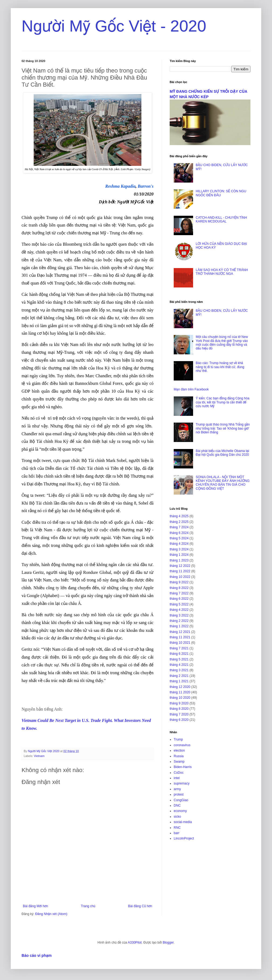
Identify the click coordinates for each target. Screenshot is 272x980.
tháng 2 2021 (179, 676)
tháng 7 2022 (179, 593)
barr (177, 833)
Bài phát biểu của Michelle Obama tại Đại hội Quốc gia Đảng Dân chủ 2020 (222, 453)
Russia (179, 756)
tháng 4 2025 (179, 516)
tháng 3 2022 (179, 615)
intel (177, 778)
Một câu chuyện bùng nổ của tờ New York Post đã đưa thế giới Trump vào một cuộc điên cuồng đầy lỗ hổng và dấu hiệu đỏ (222, 343)
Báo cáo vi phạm (37, 955)
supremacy (182, 783)
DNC (177, 806)
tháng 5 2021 (179, 659)
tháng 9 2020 (179, 703)
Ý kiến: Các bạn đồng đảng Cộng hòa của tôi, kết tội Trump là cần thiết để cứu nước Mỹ (223, 402)
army (177, 789)
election (179, 751)
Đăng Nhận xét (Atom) (51, 914)
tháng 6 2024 (179, 533)
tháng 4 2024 (179, 544)
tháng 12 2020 (180, 687)
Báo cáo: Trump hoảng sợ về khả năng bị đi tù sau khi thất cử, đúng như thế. (220, 367)
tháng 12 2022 (180, 566)
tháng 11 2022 (180, 571)
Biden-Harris (183, 767)
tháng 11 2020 (180, 692)
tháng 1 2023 (179, 560)
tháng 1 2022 (179, 626)
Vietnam (39, 756)
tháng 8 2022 (179, 588)
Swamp (179, 762)
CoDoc (179, 773)
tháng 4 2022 (179, 610)
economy (180, 811)
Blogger (168, 943)
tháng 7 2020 (179, 714)
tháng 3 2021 (179, 670)
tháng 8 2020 (179, 709)
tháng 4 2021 (179, 665)
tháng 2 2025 (179, 522)
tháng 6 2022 (179, 599)
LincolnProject (184, 838)
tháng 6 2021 (179, 654)
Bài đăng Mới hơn (35, 906)
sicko (177, 817)
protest (179, 794)
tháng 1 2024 (179, 555)
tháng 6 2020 (179, 720)
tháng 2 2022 (179, 621)
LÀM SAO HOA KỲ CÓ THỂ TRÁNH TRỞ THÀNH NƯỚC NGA (222, 272)
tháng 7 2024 (179, 527)
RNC (177, 828)
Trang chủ (88, 906)
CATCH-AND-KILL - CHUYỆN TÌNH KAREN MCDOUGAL (221, 220)
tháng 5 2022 (179, 604)
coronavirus (182, 745)
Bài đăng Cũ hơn (140, 906)
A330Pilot (135, 943)
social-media (183, 822)
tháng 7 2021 (179, 648)
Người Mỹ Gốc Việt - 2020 (114, 26)
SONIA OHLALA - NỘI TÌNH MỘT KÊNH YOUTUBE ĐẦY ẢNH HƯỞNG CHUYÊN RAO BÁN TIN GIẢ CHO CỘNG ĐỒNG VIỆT (223, 483)
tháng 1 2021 (179, 681)
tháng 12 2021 (180, 632)
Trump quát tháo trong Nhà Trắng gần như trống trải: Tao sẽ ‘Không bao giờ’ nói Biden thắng (223, 428)
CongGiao (181, 800)
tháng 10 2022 (180, 577)
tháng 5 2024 (179, 538)
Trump (178, 739)
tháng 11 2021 (180, 637)
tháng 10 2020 (180, 698)
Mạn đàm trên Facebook (191, 389)
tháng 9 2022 (179, 582)
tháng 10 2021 (180, 643)
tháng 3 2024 (179, 549)
